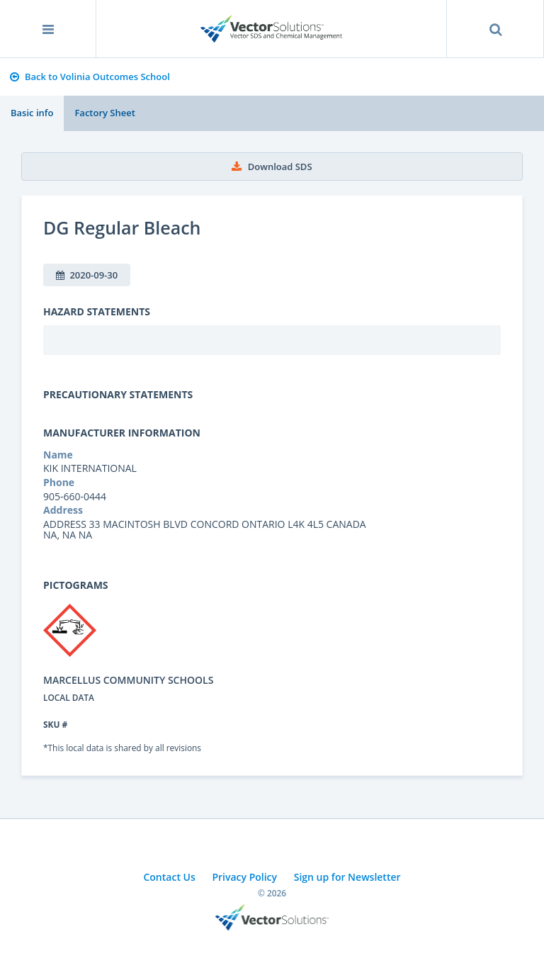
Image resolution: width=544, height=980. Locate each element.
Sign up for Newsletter (347, 877)
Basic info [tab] (32, 113)
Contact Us (169, 877)
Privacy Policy (244, 877)
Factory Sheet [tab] (104, 113)
